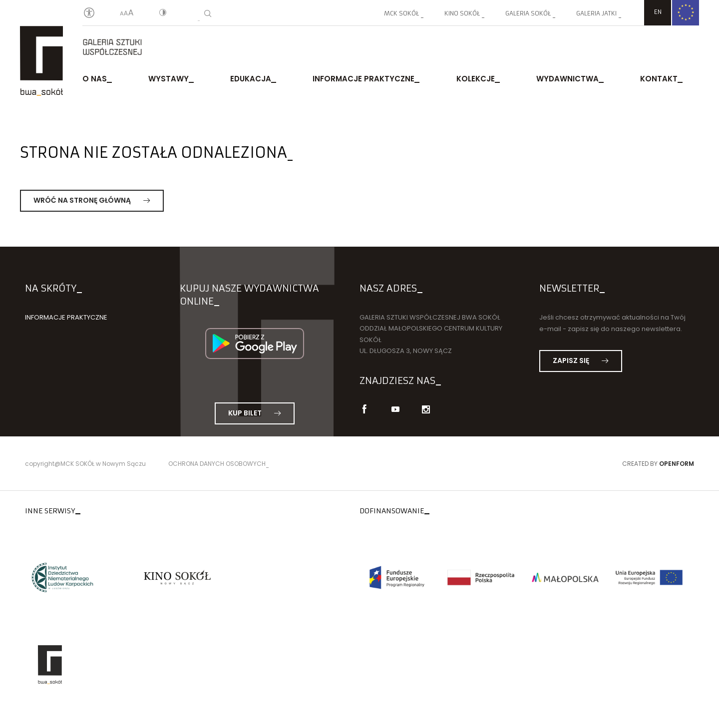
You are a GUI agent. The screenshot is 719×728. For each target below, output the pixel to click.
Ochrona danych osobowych (217, 464)
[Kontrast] (163, 13)
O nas (95, 79)
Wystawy (169, 79)
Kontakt (659, 79)
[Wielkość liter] (127, 13)
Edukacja (251, 79)
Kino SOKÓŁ (462, 13)
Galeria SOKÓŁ (528, 13)
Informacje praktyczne (363, 79)
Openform (677, 464)
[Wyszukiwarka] (208, 13)
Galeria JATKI (596, 13)
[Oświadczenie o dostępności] (89, 13)
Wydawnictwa (567, 79)
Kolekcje (476, 79)
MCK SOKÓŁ (401, 13)
